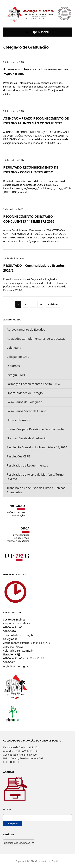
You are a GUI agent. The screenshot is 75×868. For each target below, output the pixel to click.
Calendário (14, 348)
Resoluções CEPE (18, 456)
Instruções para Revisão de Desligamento (35, 429)
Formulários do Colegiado (24, 402)
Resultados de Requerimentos (27, 465)
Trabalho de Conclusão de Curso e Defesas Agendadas (36, 490)
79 (41, 304)
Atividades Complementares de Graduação (36, 339)
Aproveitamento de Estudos (26, 330)
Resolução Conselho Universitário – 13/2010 (37, 447)
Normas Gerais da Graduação (27, 438)
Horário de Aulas (18, 420)
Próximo (53, 304)
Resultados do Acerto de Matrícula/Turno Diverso (35, 477)
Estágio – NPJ (16, 375)
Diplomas (13, 366)
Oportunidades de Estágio (25, 393)
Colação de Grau (18, 357)
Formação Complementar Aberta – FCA (33, 384)
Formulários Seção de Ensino (27, 411)
